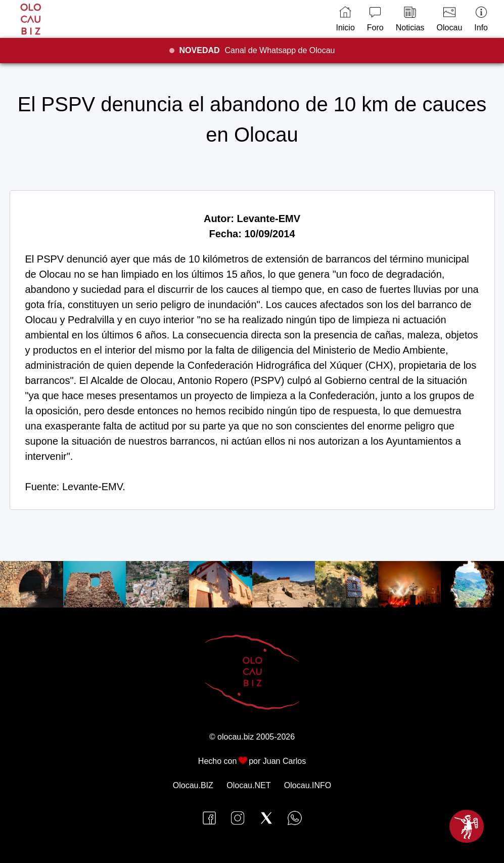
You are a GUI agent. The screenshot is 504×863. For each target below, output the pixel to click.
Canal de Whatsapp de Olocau (257, 50)
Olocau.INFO (308, 785)
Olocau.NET (248, 785)
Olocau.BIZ (193, 785)
